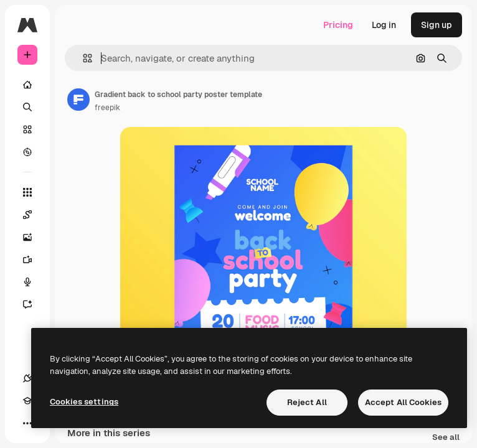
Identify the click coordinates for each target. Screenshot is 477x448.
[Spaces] (34, 215)
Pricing (338, 25)
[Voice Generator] (34, 282)
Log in (384, 25)
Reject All (307, 402)
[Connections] (27, 378)
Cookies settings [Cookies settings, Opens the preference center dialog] (84, 402)
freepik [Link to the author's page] (107, 108)
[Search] (27, 107)
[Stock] (27, 129)
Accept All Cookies (403, 402)
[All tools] (27, 192)
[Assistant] (34, 304)
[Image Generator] (34, 237)
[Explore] (27, 152)
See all (446, 438)
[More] (27, 423)
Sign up (437, 25)
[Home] (27, 85)
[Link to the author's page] (78, 100)
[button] (83, 58)
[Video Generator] (34, 259)
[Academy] (27, 401)
